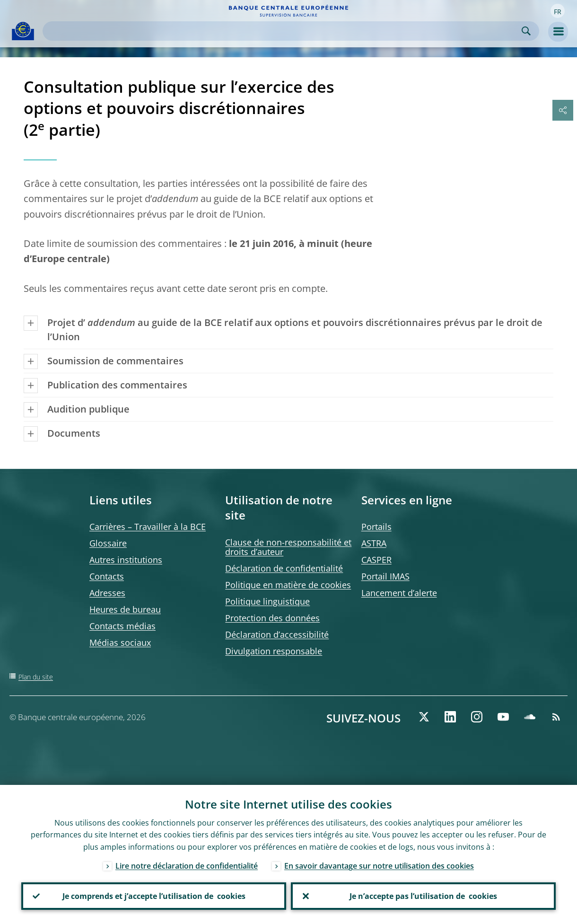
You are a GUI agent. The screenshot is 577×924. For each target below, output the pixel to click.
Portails (376, 527)
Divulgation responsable (274, 651)
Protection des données (272, 618)
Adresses (107, 593)
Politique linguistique (267, 601)
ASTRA (374, 543)
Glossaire (108, 543)
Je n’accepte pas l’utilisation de (423, 896)
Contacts (107, 576)
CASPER (376, 560)
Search (526, 31)
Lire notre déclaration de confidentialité (187, 866)
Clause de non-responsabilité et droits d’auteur (288, 547)
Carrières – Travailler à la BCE (148, 527)
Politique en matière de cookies (288, 585)
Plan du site (36, 677)
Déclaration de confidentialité (284, 568)
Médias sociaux (120, 642)
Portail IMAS (385, 576)
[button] (558, 11)
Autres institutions (126, 560)
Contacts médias (122, 626)
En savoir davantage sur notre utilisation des (379, 866)
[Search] (283, 31)
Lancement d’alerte (399, 593)
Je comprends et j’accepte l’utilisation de (154, 896)
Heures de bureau (125, 609)
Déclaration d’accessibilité (277, 634)
